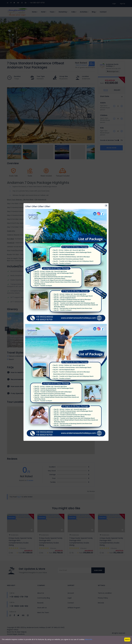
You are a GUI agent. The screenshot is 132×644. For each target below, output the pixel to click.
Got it (127, 639)
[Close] (106, 206)
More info (89, 639)
